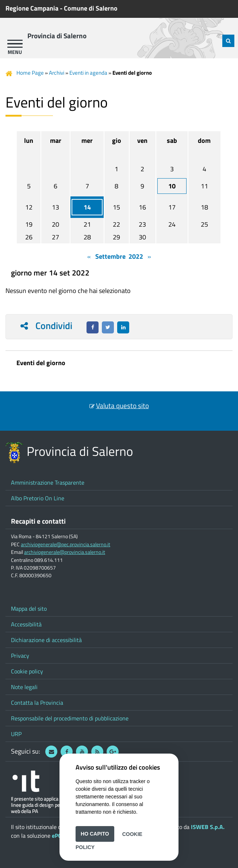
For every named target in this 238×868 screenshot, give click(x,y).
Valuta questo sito (122, 406)
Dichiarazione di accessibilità (46, 640)
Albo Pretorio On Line (38, 498)
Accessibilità (26, 624)
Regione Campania (32, 8)
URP (16, 734)
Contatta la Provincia (37, 703)
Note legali (24, 687)
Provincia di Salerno (57, 36)
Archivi (57, 73)
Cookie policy (27, 671)
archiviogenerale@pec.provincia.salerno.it (66, 544)
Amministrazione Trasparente (48, 482)
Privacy (20, 656)
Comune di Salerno (91, 8)
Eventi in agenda (88, 73)
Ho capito (95, 834)
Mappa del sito (29, 609)
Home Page (30, 73)
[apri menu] (15, 44)
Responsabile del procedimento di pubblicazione (70, 718)
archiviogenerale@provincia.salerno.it (65, 552)
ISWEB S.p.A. (208, 827)
